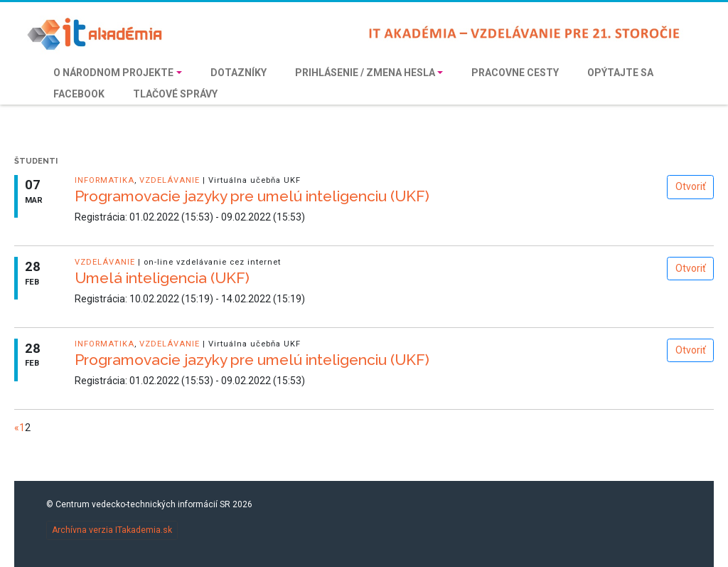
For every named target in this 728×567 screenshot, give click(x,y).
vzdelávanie (170, 180)
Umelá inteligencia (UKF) (162, 278)
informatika (105, 180)
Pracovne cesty (515, 73)
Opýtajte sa (620, 73)
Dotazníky (239, 73)
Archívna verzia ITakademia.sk (112, 530)
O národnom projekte (113, 73)
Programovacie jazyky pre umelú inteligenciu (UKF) (252, 196)
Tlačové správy (175, 94)
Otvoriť (691, 186)
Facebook (79, 94)
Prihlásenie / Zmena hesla (365, 73)
